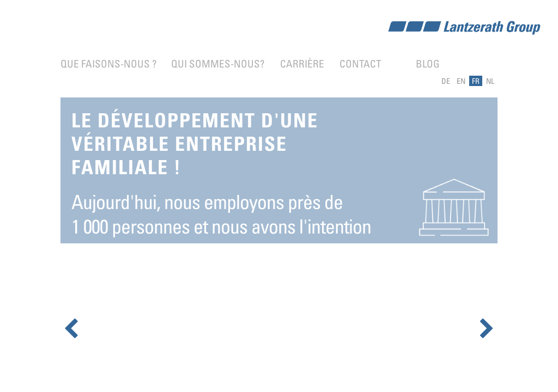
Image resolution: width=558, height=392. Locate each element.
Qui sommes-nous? (218, 63)
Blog (428, 63)
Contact (360, 63)
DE (446, 81)
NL (490, 81)
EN (461, 81)
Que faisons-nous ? (108, 63)
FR (476, 81)
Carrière (302, 63)
